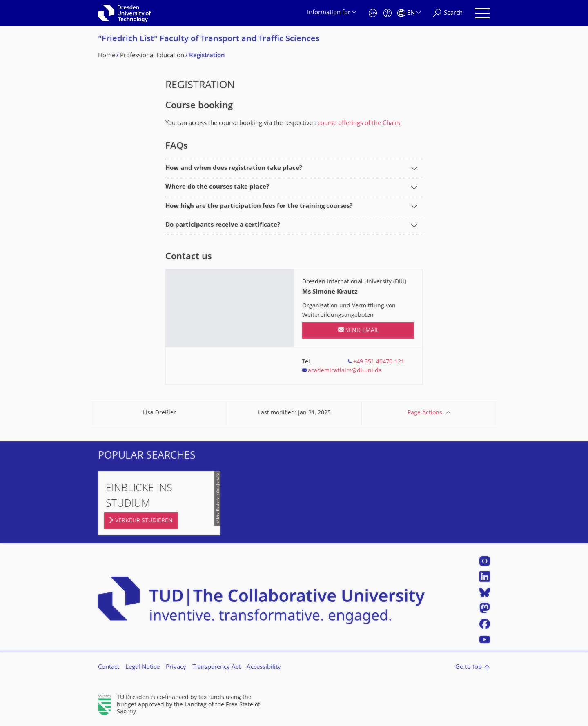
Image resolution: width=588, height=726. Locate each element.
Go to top (469, 667)
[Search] (448, 13)
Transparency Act (216, 667)
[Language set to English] (409, 13)
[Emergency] (373, 13)
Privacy (176, 667)
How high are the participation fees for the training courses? (259, 206)
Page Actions (425, 413)
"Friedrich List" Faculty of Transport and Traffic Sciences (209, 39)
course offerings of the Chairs (359, 124)
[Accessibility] (388, 13)
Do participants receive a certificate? (223, 225)
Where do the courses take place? (217, 187)
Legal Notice (143, 667)
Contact (109, 667)
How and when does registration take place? (234, 168)
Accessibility (264, 667)
